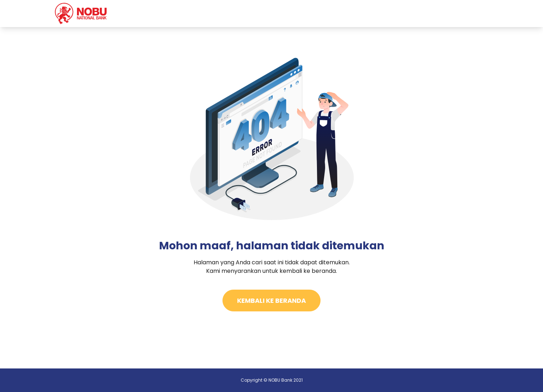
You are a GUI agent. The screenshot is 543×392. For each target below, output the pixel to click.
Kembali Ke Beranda (271, 301)
